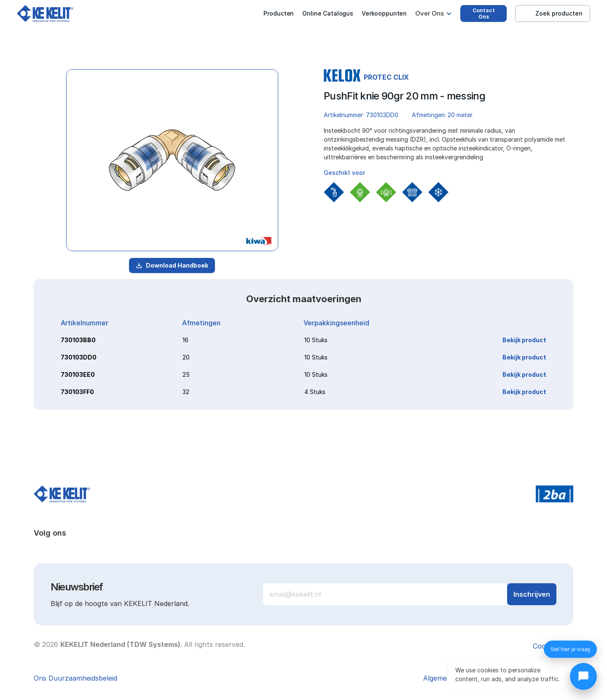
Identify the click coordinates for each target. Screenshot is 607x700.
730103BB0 (78, 340)
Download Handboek (172, 265)
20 (186, 357)
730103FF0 (77, 392)
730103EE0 (78, 374)
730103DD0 (79, 357)
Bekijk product (524, 340)
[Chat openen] (583, 676)
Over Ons (430, 13)
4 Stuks (315, 392)
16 (185, 340)
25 (186, 374)
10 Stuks (316, 340)
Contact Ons (484, 13)
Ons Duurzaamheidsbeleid (75, 678)
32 (186, 392)
